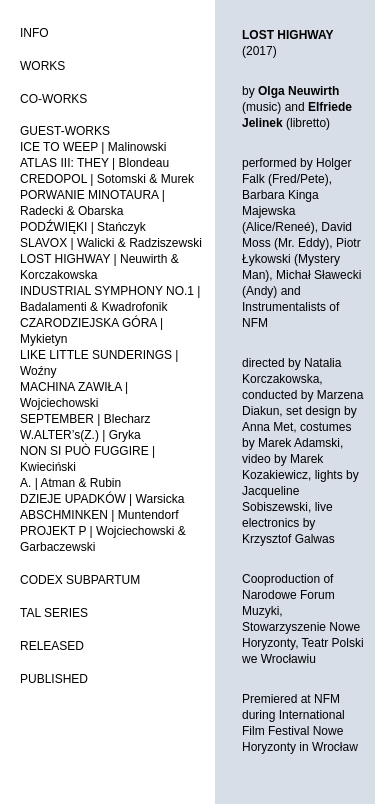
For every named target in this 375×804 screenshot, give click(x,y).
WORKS (42, 66)
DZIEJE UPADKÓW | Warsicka (102, 499)
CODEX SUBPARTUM (80, 580)
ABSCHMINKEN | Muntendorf (99, 515)
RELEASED (52, 646)
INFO (34, 33)
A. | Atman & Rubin (70, 483)
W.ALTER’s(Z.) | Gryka (80, 435)
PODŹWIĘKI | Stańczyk (83, 227)
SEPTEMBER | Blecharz (85, 419)
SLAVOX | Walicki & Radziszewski (111, 243)
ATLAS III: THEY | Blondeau (94, 163)
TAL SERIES (54, 613)
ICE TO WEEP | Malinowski (93, 147)
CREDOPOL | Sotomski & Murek (107, 179)
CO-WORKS (53, 99)
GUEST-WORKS (65, 131)
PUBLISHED (54, 679)
